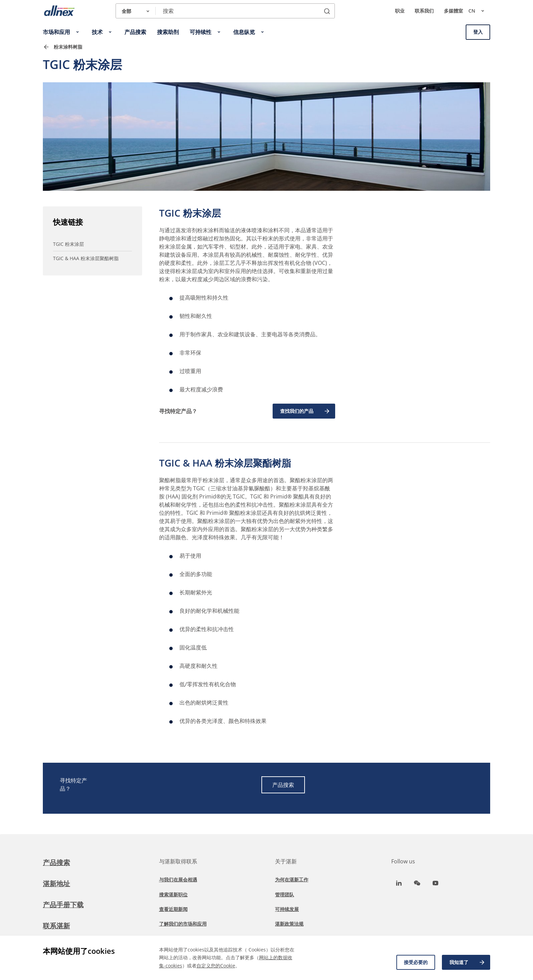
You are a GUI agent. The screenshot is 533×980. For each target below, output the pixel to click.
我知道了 (467, 962)
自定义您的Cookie (216, 966)
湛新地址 (56, 884)
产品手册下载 (63, 905)
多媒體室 (453, 11)
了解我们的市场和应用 (183, 924)
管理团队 (285, 894)
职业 (400, 11)
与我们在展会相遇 (178, 880)
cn (479, 11)
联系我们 (424, 11)
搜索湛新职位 (173, 894)
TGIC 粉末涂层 (68, 244)
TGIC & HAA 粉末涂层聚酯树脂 (86, 258)
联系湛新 (56, 926)
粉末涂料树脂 (68, 47)
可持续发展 (287, 909)
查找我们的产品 (305, 411)
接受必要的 (416, 962)
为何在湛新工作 (292, 880)
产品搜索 (283, 785)
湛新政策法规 (289, 924)
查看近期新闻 (173, 909)
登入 (478, 32)
